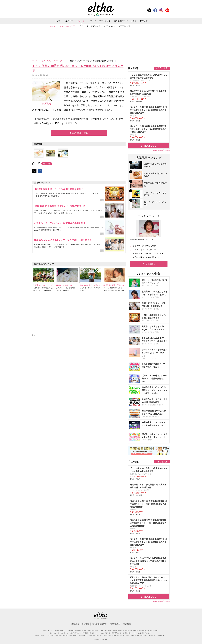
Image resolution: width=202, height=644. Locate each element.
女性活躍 (144, 21)
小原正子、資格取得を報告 (144, 246)
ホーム (35, 61)
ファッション (105, 21)
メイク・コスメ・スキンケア (62, 26)
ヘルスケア (68, 21)
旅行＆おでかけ (121, 21)
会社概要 (85, 624)
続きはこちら (150, 146)
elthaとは (75, 624)
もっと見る (150, 264)
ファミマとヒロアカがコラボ (145, 249)
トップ (57, 21)
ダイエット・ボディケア (90, 26)
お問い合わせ (115, 624)
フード (93, 21)
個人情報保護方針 (99, 624)
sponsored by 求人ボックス (161, 150)
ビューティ (82, 21)
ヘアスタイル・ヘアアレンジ (117, 26)
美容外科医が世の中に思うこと (146, 257)
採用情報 (127, 624)
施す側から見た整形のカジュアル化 (148, 253)
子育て (134, 21)
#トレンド (47, 164)
